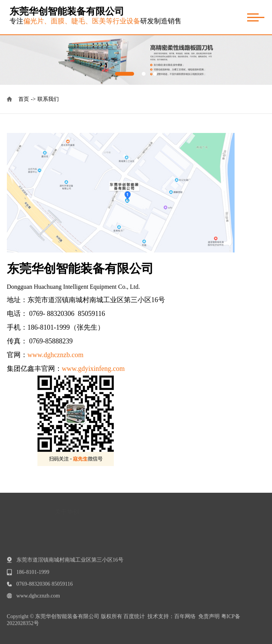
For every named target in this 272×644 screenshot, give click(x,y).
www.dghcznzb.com (56, 355)
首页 (28, 99)
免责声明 (209, 619)
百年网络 (185, 619)
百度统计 (134, 619)
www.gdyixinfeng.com (93, 369)
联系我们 (48, 99)
